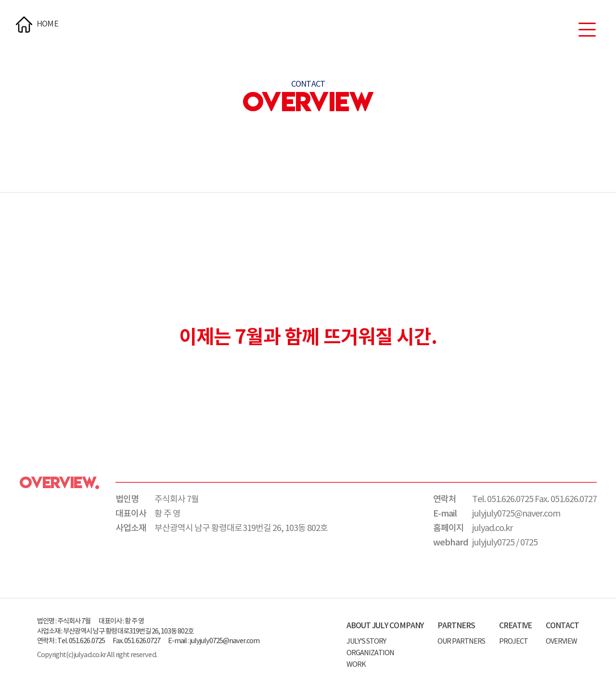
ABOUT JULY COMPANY (385, 626)
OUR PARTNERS (461, 641)
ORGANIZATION (370, 653)
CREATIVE (515, 626)
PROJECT (513, 641)
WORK (356, 665)
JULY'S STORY (366, 641)
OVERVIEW (561, 641)
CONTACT (562, 626)
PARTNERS (456, 626)
